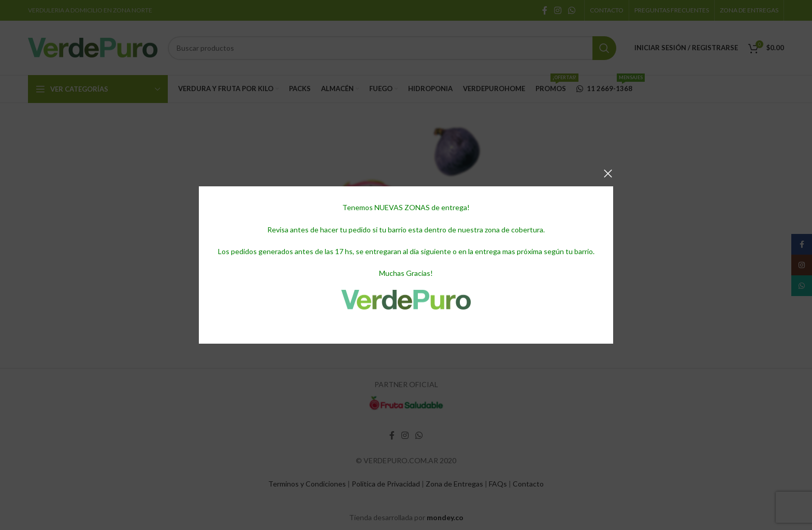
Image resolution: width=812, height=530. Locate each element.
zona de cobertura (514, 230)
